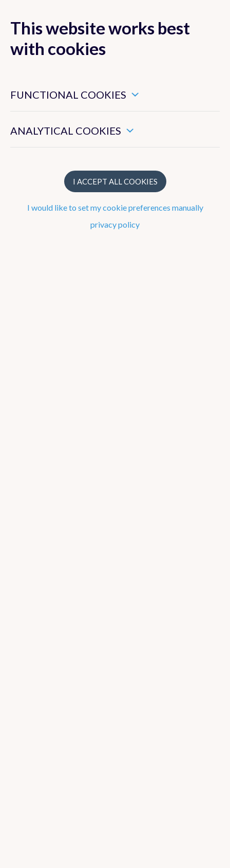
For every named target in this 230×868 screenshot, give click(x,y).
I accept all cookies (115, 181)
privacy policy (115, 224)
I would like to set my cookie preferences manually (115, 207)
